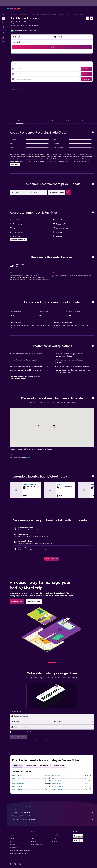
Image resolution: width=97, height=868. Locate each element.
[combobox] (54, 716)
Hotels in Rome (17, 776)
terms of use (35, 741)
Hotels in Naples (17, 786)
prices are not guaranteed (52, 807)
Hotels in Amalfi (17, 778)
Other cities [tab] (17, 766)
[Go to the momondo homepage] (13, 9)
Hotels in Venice (17, 781)
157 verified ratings (29, 31)
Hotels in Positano (58, 781)
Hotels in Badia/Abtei (64, 14)
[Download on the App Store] (78, 841)
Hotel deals (14, 14)
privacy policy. (44, 741)
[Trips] (3, 32)
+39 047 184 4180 (17, 28)
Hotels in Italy (34, 14)
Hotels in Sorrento (18, 784)
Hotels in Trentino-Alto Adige (48, 14)
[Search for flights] (3, 15)
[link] (52, 559)
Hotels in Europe (24, 14)
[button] (3, 9)
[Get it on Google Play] (78, 836)
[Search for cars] (3, 23)
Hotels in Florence (58, 778)
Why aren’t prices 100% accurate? (53, 819)
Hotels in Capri (57, 784)
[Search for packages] (3, 27)
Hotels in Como (57, 789)
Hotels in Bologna (18, 789)
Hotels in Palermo (58, 786)
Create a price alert (37, 550)
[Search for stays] (3, 19)
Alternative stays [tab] (31, 766)
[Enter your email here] (54, 727)
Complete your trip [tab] (59, 766)
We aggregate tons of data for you (53, 816)
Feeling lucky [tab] (45, 766)
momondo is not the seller (53, 812)
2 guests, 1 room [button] (18, 42)
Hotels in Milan (57, 776)
